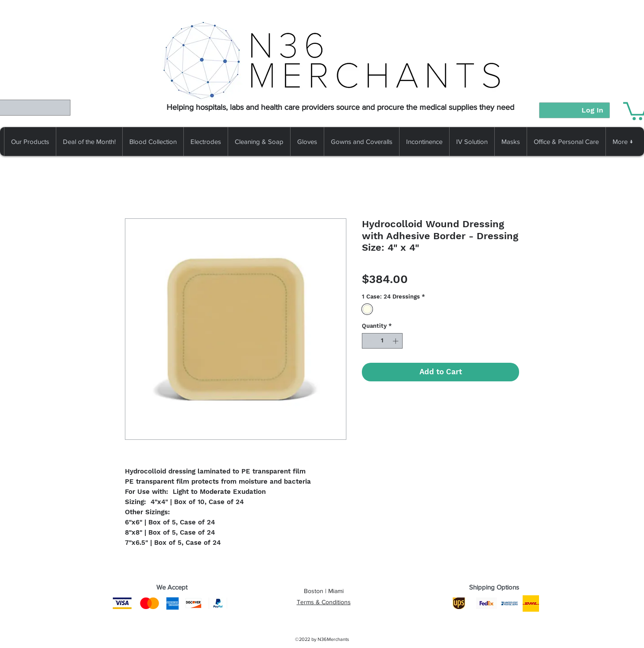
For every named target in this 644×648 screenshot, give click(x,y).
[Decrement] (369, 341)
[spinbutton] (382, 341)
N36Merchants (333, 639)
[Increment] (396, 341)
